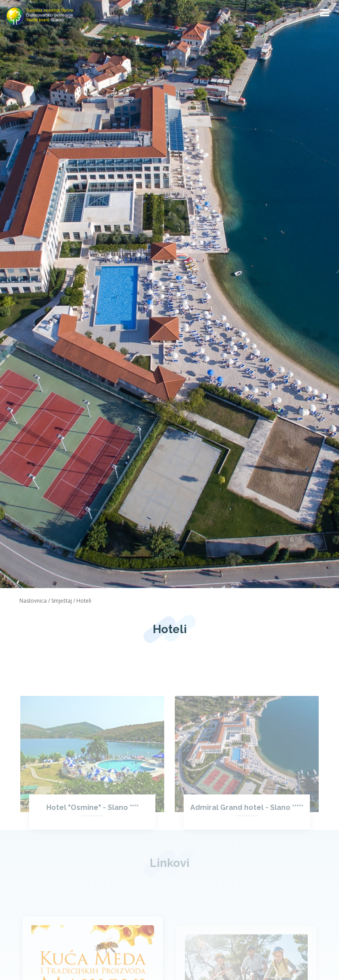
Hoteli (84, 601)
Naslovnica (33, 601)
